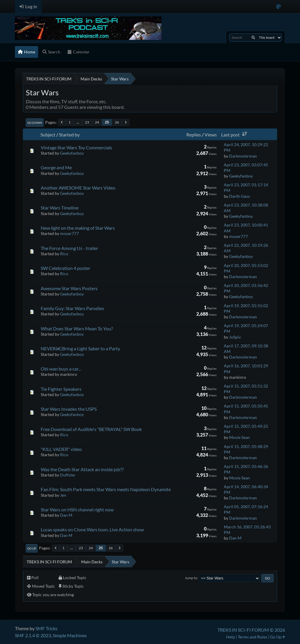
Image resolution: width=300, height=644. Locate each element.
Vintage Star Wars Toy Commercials (76, 147)
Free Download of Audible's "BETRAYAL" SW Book (91, 429)
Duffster (68, 475)
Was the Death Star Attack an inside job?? (82, 469)
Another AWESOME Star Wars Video (78, 188)
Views (211, 135)
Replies (194, 135)
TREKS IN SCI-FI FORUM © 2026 (251, 630)
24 (97, 122)
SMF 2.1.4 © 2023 (33, 635)
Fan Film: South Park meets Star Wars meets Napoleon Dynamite (106, 489)
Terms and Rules (253, 637)
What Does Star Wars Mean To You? (77, 328)
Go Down (35, 123)
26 (117, 122)
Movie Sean (240, 437)
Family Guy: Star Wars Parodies (72, 308)
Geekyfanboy (72, 153)
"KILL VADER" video (61, 449)
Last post (235, 135)
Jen (63, 495)
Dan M (66, 515)
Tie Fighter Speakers (61, 389)
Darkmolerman (243, 156)
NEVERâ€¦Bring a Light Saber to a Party (80, 348)
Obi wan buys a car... (61, 369)
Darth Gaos (240, 196)
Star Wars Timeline (60, 208)
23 (87, 122)
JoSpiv (235, 337)
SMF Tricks (46, 628)
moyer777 (69, 233)
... (78, 122)
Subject (48, 135)
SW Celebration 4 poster (65, 268)
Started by (69, 135)
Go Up (32, 548)
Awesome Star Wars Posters (69, 288)
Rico (64, 254)
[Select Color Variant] (278, 7)
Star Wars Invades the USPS (69, 409)
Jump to (191, 578)
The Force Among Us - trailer (69, 248)
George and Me (56, 167)
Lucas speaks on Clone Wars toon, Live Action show (92, 529)
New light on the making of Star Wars (78, 228)
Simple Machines (70, 635)
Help (231, 637)
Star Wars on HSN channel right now (77, 509)
